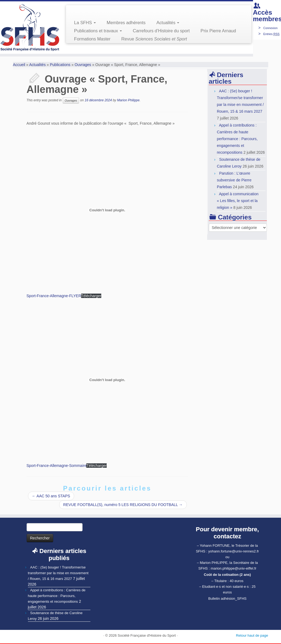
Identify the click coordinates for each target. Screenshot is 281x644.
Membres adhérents (126, 23)
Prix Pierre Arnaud (218, 31)
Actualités (168, 23)
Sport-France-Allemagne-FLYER (54, 296)
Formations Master (92, 39)
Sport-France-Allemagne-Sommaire (57, 466)
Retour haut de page (252, 635)
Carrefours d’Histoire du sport (161, 31)
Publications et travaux (98, 31)
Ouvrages (83, 65)
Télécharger (91, 296)
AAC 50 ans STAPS (51, 496)
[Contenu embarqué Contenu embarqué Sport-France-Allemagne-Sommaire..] (107, 380)
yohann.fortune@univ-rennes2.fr (234, 551)
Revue (154, 39)
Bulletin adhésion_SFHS (227, 599)
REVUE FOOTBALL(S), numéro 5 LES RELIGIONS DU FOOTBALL (123, 505)
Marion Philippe (128, 100)
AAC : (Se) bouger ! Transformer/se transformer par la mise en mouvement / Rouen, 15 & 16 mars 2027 (58, 573)
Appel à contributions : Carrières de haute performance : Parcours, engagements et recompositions (237, 139)
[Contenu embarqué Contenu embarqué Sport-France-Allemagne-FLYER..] (107, 210)
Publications (60, 65)
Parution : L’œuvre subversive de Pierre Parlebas (234, 180)
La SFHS (85, 23)
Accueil (19, 65)
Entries (271, 34)
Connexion (271, 28)
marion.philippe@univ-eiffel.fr (233, 568)
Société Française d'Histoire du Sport (147, 635)
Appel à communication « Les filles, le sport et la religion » (238, 201)
